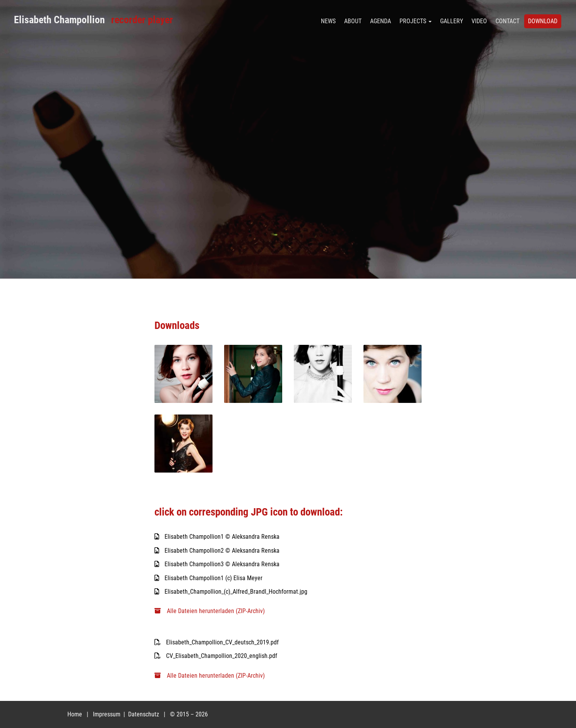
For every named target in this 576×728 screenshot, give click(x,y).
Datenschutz (144, 714)
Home (75, 714)
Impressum (107, 714)
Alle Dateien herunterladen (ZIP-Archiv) (210, 611)
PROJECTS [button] (416, 21)
